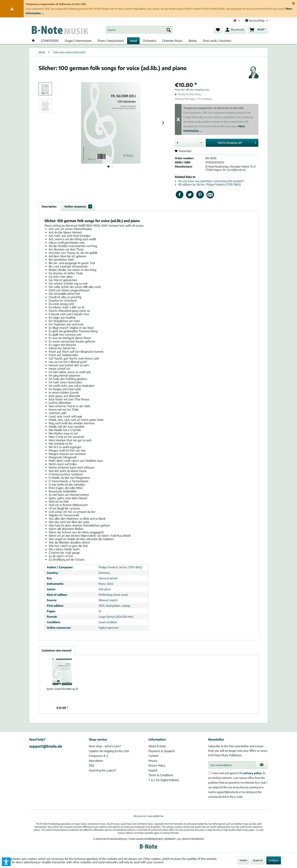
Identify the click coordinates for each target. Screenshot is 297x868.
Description (49, 206)
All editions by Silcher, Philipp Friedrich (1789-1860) (208, 184)
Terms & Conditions (161, 775)
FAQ (91, 765)
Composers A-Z (98, 756)
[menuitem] (139, 30)
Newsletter (96, 761)
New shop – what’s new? (105, 746)
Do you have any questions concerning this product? (209, 181)
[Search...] (139, 30)
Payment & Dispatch (162, 751)
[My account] (235, 30)
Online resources (78, 206)
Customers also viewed (57, 650)
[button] (6, 862)
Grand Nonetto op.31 (62, 689)
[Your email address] (232, 765)
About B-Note (157, 746)
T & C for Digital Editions (164, 780)
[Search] (169, 30)
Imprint (153, 770)
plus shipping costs (200, 90)
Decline (243, 860)
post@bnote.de (237, 170)
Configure (274, 860)
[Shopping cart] (258, 30)
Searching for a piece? (102, 770)
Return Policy (157, 765)
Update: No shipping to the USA (109, 751)
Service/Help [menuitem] (255, 20)
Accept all (258, 860)
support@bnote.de (46, 746)
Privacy (153, 761)
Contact (154, 756)
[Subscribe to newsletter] (262, 765)
